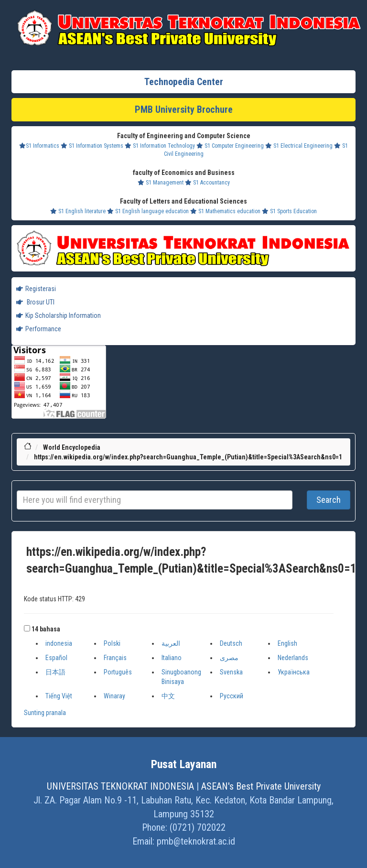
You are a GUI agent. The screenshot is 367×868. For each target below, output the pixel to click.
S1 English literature (78, 211)
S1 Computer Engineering (230, 146)
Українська (294, 672)
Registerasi (36, 289)
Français (115, 658)
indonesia (59, 643)
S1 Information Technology (160, 146)
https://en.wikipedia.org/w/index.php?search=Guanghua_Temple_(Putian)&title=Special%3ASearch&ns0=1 (188, 457)
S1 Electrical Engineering (299, 146)
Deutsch (231, 643)
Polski (112, 643)
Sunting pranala (45, 713)
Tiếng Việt (59, 696)
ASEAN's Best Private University (261, 786)
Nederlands (293, 658)
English (287, 643)
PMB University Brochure (184, 109)
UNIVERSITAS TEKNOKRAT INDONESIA (120, 786)
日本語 (55, 672)
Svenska (231, 672)
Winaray (114, 696)
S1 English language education (148, 211)
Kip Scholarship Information (59, 315)
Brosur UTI (35, 302)
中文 (168, 696)
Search (329, 500)
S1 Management (161, 183)
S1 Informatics (39, 146)
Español (56, 658)
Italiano (172, 658)
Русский (232, 696)
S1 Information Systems (92, 146)
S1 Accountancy (207, 183)
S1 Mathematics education (225, 211)
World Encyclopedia (72, 447)
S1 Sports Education (289, 211)
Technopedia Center (184, 82)
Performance (39, 329)
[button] (27, 628)
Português (118, 672)
